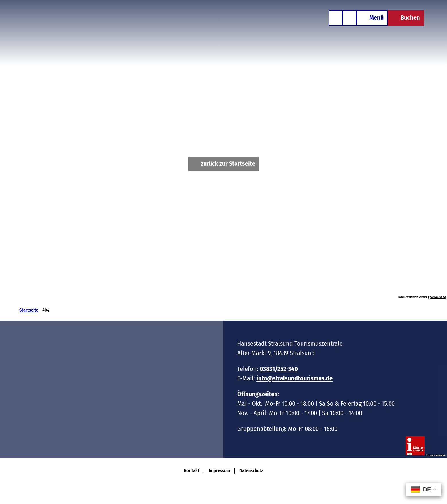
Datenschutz (251, 471)
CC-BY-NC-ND (438, 297)
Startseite (29, 310)
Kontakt (192, 471)
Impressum (219, 471)
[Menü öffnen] (372, 18)
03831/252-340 (279, 369)
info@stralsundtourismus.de (295, 378)
